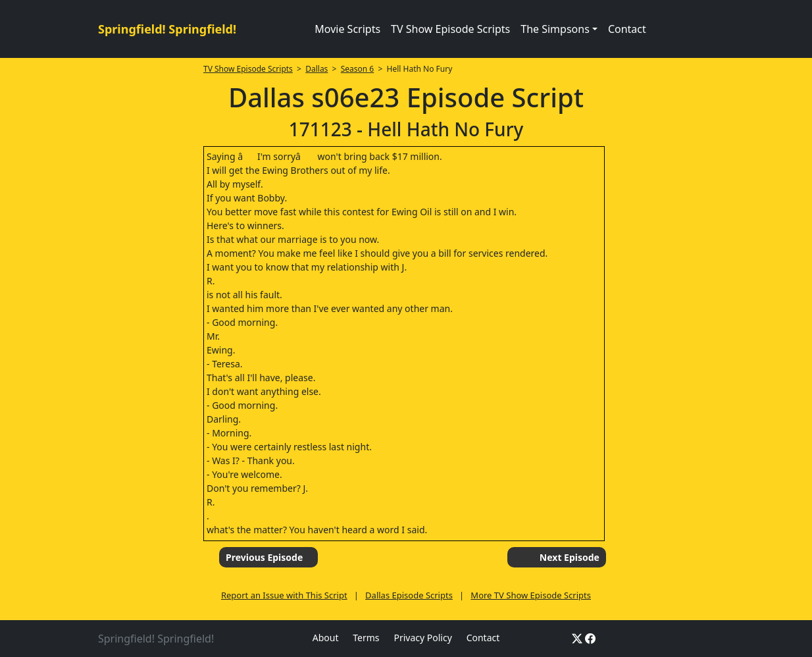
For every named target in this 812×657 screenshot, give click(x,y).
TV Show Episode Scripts (450, 29)
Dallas (317, 69)
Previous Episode (264, 557)
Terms (366, 638)
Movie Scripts (347, 29)
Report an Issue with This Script (284, 595)
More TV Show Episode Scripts (531, 595)
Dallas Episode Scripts (409, 595)
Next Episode (570, 557)
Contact (627, 29)
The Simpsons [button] (555, 29)
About (326, 638)
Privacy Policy (422, 638)
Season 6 (358, 69)
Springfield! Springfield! (167, 29)
